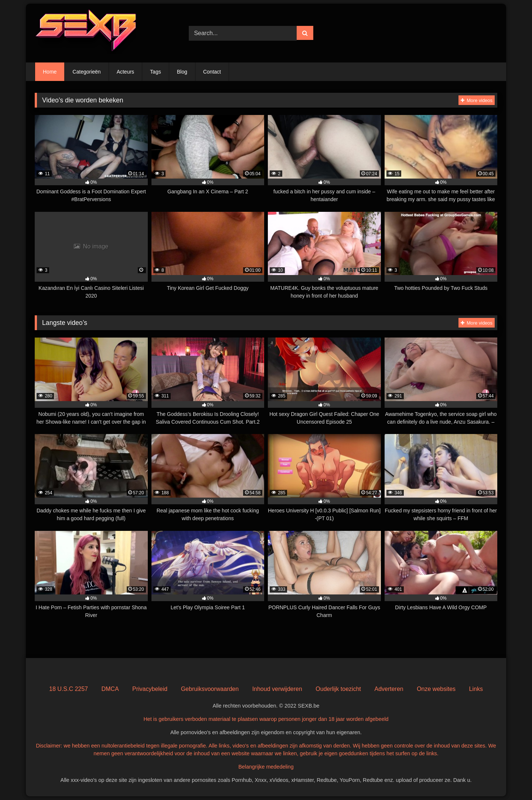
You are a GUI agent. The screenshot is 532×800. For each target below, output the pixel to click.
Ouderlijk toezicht (338, 689)
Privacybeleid (150, 689)
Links (476, 689)
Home (50, 72)
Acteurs (125, 72)
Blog (182, 72)
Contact (212, 72)
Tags (156, 72)
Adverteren (389, 689)
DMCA (110, 689)
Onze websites (436, 689)
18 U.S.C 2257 (69, 689)
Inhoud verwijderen (277, 689)
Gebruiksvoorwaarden (210, 689)
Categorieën (86, 72)
